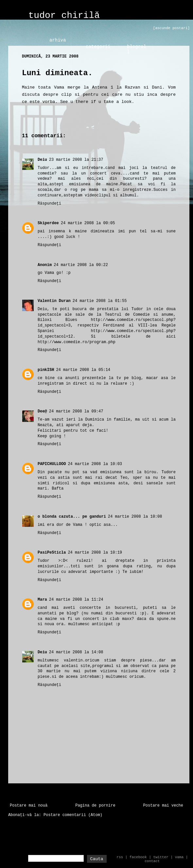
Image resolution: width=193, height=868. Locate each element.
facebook (138, 857)
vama (179, 857)
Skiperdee (48, 223)
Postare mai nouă (29, 806)
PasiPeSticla (52, 553)
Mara (42, 600)
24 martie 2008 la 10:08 (135, 517)
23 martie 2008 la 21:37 (76, 160)
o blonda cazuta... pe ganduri (72, 517)
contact (152, 861)
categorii (98, 47)
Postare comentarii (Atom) (73, 815)
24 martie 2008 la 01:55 (100, 301)
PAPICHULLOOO (52, 464)
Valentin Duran (54, 301)
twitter (161, 857)
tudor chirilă (64, 16)
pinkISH (46, 370)
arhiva (58, 40)
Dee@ (42, 411)
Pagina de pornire (95, 806)
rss (120, 857)
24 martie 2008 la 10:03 (95, 464)
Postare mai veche (163, 806)
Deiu (42, 160)
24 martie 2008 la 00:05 (88, 223)
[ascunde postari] (171, 28)
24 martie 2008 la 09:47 (76, 411)
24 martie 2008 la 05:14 (83, 370)
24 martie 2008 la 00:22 (81, 265)
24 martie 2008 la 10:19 (95, 553)
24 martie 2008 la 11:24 (76, 600)
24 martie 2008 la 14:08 (76, 652)
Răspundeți (49, 204)
